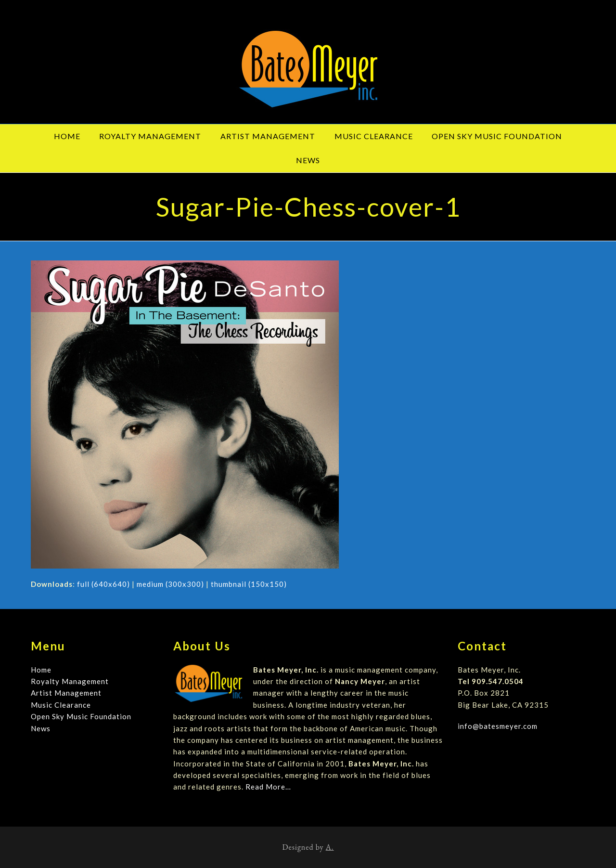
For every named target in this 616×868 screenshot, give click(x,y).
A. (330, 847)
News (41, 728)
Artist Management (66, 693)
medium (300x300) (170, 584)
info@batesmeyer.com (498, 726)
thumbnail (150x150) (249, 584)
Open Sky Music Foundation (81, 716)
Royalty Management (70, 681)
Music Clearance (61, 705)
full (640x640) (103, 584)
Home (41, 670)
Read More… (268, 787)
